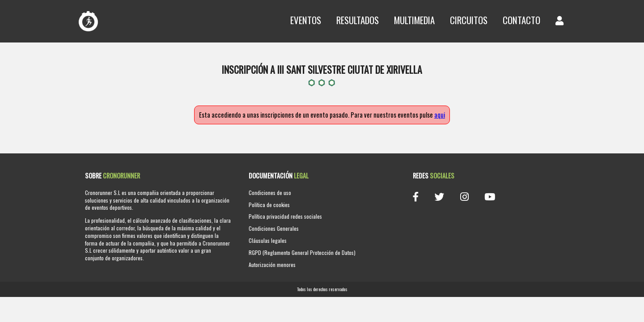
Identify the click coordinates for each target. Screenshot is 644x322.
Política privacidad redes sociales (285, 216)
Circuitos (469, 20)
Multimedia (414, 20)
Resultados (358, 20)
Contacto (521, 20)
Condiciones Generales (274, 228)
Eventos (306, 20)
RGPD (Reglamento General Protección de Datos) (302, 252)
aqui (440, 115)
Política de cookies (269, 205)
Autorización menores (272, 265)
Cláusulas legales (268, 240)
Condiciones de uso (270, 193)
